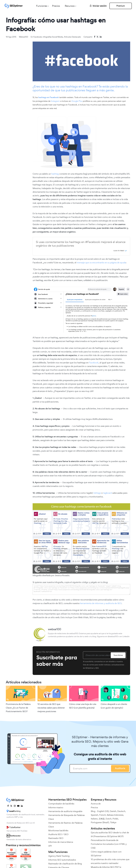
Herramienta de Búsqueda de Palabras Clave (67, 817)
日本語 (102, 819)
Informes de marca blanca (61, 842)
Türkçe (113, 822)
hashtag (55, 174)
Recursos (70, 6)
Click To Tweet (119, 251)
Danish (113, 811)
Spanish (95, 815)
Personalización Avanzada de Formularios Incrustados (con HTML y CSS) (109, 844)
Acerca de (96, 804)
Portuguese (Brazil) (100, 822)
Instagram (55, 101)
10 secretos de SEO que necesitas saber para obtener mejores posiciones (51, 708)
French (103, 815)
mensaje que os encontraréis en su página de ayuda (101, 263)
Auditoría (120, 768)
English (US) (103, 811)
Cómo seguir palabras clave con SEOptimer (106, 854)
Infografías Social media (53, 37)
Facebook (38, 37)
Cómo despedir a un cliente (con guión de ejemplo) (114, 706)
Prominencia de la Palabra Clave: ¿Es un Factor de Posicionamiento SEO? (18, 708)
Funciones (42, 6)
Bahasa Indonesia (115, 815)
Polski (115, 819)
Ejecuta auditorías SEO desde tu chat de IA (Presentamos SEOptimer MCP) (110, 834)
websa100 (23, 37)
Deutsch (121, 811)
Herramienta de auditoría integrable (65, 811)
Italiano (94, 819)
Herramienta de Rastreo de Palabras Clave (65, 825)
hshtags (97, 493)
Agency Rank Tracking (59, 856)
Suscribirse (118, 655)
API (50, 846)
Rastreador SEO (56, 838)
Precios (56, 6)
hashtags (72, 86)
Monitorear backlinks (58, 830)
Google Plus (77, 101)
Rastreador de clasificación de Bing (65, 864)
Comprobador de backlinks (61, 804)
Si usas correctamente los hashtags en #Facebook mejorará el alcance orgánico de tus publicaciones (81, 244)
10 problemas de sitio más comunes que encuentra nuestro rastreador (110, 861)
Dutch (109, 819)
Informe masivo (56, 807)
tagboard (108, 493)
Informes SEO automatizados (62, 860)
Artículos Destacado (72, 37)
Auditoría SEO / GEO (58, 834)
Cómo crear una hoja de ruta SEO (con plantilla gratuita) (83, 706)
